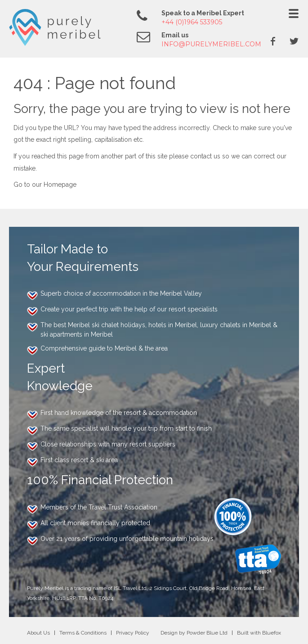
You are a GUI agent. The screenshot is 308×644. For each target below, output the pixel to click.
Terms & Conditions (83, 633)
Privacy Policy (133, 633)
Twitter (294, 41)
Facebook (273, 41)
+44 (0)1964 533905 (192, 22)
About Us (38, 633)
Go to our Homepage (45, 185)
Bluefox (272, 633)
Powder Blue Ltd (207, 633)
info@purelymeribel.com (211, 44)
